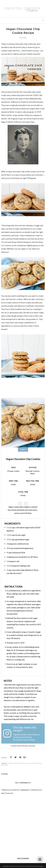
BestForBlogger (39, 866)
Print (23, 450)
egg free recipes (34, 763)
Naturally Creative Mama (17, 866)
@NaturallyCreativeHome (27, 734)
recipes (5, 765)
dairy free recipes (17, 763)
